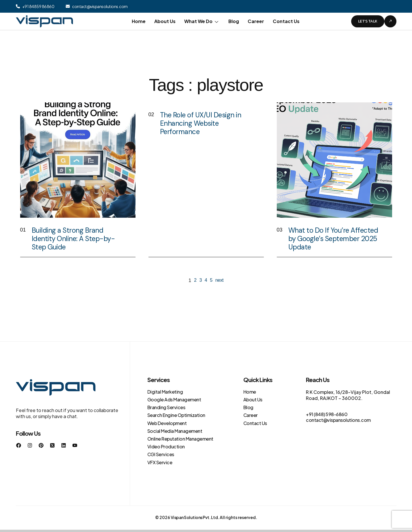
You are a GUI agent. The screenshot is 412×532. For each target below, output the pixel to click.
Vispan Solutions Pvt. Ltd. (195, 517)
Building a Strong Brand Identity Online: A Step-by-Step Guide (73, 239)
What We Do (202, 21)
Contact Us (286, 21)
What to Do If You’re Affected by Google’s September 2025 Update (333, 239)
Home (139, 21)
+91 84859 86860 (38, 6)
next (219, 280)
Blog (234, 21)
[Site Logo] (44, 21)
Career (256, 21)
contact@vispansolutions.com (100, 6)
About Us (165, 21)
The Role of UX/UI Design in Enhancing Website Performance (201, 123)
